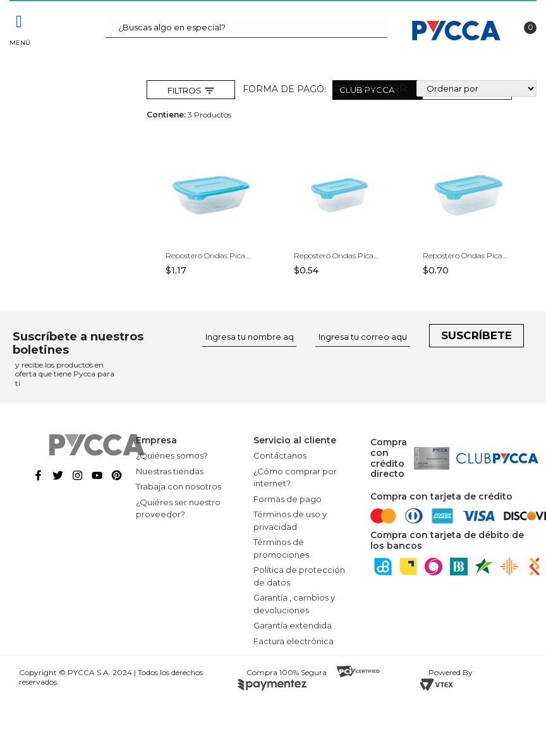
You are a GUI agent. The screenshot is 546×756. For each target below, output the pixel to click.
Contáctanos (280, 455)
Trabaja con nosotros (179, 486)
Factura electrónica (294, 641)
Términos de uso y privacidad (290, 520)
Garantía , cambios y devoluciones (294, 604)
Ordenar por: (371, 88)
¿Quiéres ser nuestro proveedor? (178, 508)
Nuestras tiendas (170, 471)
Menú (19, 43)
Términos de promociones (281, 548)
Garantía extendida (293, 625)
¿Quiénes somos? (172, 455)
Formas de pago (288, 499)
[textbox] (247, 28)
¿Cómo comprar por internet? (295, 477)
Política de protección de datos (299, 576)
